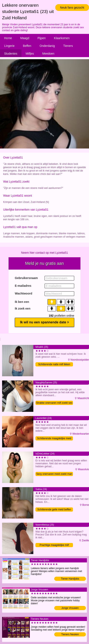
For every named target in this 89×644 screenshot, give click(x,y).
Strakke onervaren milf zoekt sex (54, 403)
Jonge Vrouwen (70, 608)
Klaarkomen (62, 38)
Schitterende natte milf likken (54, 364)
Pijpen (42, 38)
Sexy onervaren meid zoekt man (54, 474)
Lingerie (9, 46)
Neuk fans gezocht (72, 8)
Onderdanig (47, 46)
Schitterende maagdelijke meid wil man (54, 439)
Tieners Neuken (70, 634)
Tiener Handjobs (70, 579)
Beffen (27, 46)
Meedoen (48, 54)
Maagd (25, 38)
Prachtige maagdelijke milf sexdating (54, 545)
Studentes (11, 54)
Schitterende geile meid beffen (54, 510)
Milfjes (30, 54)
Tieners (68, 46)
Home (8, 38)
